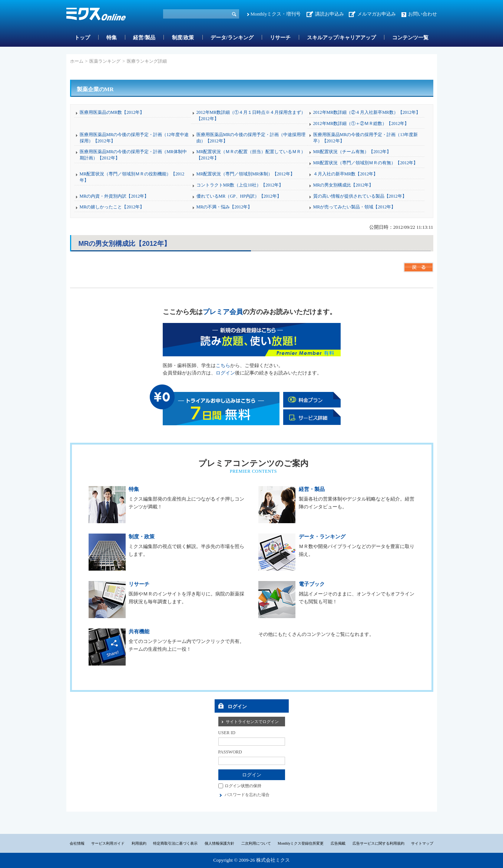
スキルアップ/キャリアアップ (341, 38)
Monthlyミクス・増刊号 (276, 14)
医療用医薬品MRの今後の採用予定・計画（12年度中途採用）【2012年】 (134, 138)
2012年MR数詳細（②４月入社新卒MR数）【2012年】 (367, 112)
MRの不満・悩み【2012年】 (224, 207)
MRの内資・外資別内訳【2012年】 (114, 196)
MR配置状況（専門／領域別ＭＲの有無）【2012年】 (366, 163)
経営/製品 (144, 38)
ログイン (225, 373)
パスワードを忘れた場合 (247, 795)
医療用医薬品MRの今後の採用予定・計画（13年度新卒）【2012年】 (366, 138)
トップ (82, 38)
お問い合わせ (423, 14)
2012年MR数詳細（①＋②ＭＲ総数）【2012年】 (361, 123)
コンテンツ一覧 (410, 38)
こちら (223, 365)
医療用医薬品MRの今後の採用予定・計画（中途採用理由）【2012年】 (251, 138)
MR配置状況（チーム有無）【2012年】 (352, 152)
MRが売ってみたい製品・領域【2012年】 (355, 207)
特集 (112, 38)
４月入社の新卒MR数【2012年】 (346, 174)
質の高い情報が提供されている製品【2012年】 (360, 196)
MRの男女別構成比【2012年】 (343, 185)
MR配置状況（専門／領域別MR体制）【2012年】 (246, 174)
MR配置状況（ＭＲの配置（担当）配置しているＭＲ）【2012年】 (251, 155)
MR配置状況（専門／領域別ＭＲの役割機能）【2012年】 (132, 177)
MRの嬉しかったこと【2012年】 (112, 207)
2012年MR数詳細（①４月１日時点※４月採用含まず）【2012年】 (251, 115)
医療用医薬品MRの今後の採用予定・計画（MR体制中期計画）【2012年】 (133, 155)
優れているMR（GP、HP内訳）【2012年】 (239, 196)
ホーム (77, 61)
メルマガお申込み (377, 14)
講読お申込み (330, 14)
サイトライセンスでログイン (252, 722)
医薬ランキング (105, 61)
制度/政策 (183, 38)
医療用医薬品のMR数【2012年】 (112, 112)
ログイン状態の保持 (243, 786)
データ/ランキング (232, 38)
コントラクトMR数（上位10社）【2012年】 (240, 185)
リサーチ (280, 38)
